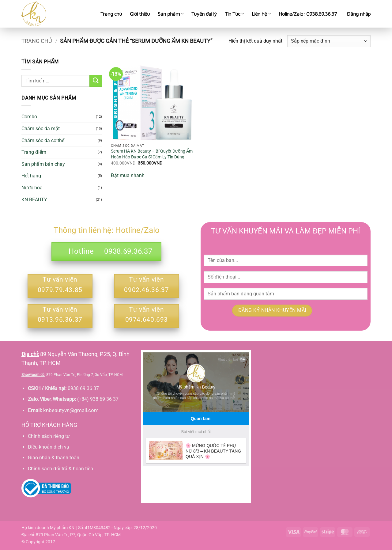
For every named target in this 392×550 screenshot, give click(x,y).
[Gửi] (96, 81)
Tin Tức (234, 14)
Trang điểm (34, 152)
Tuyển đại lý (204, 14)
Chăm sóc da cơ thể (43, 140)
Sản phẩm (171, 14)
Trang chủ (111, 14)
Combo (29, 117)
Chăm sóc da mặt (41, 129)
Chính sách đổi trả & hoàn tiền (60, 469)
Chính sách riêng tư (49, 436)
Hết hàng (31, 176)
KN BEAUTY (34, 200)
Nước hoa (32, 188)
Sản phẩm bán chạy (43, 164)
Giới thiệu (140, 14)
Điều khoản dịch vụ (49, 447)
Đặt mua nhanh (128, 175)
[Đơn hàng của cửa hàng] (329, 41)
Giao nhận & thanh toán (54, 458)
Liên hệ (261, 14)
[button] (359, 14)
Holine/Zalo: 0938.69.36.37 (308, 14)
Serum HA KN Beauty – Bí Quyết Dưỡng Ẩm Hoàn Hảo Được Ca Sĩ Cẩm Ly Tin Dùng (152, 154)
